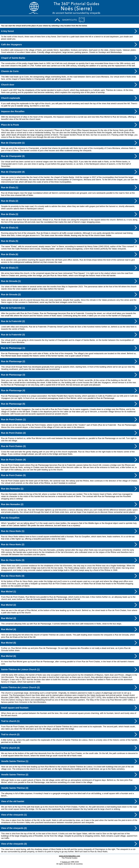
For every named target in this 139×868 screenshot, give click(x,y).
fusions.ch (66, 862)
